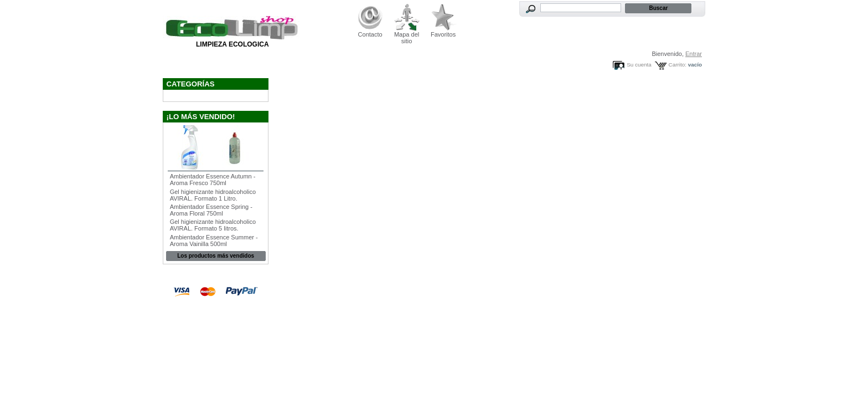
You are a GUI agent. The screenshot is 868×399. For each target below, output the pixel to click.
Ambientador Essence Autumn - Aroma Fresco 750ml (213, 180)
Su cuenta (639, 65)
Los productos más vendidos (216, 256)
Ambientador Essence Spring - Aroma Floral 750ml (211, 210)
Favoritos (443, 34)
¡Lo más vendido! (201, 117)
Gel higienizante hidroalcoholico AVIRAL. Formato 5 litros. (213, 225)
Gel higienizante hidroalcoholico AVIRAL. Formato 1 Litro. (213, 195)
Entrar (694, 54)
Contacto (370, 34)
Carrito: (678, 65)
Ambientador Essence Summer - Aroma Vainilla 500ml (214, 241)
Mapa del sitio (407, 38)
